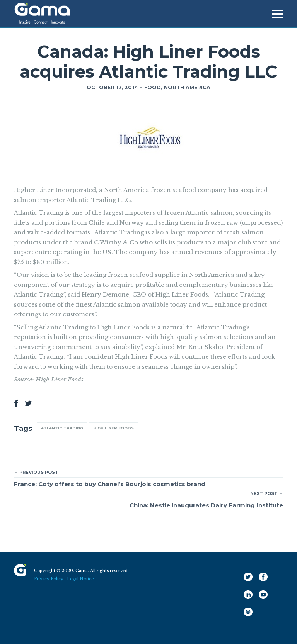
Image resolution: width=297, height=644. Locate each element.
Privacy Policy (49, 579)
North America (187, 87)
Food (153, 87)
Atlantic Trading (62, 428)
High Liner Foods (114, 428)
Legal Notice (80, 579)
